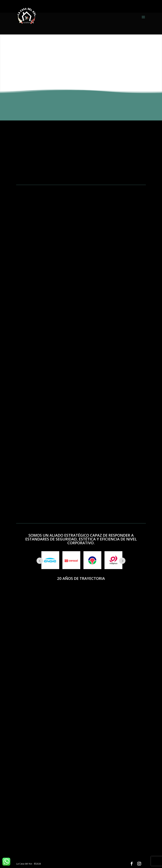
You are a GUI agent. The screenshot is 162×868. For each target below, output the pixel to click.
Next (122, 561)
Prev (40, 561)
